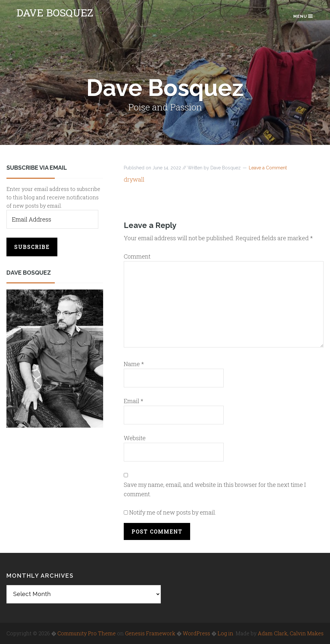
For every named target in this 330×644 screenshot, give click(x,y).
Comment (137, 256)
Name (134, 364)
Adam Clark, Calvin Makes (291, 633)
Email (134, 401)
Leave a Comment (268, 168)
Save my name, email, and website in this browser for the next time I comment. (215, 489)
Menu (303, 16)
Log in (225, 633)
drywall (134, 179)
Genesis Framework (150, 633)
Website (135, 438)
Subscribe (32, 247)
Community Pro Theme (87, 633)
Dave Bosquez (55, 12)
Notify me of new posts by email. (173, 512)
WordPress (196, 633)
